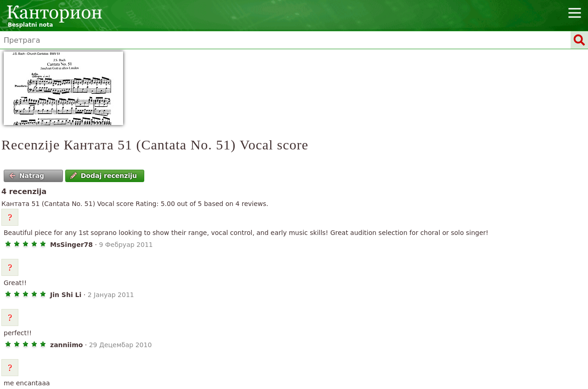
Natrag (27, 176)
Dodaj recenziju (104, 176)
